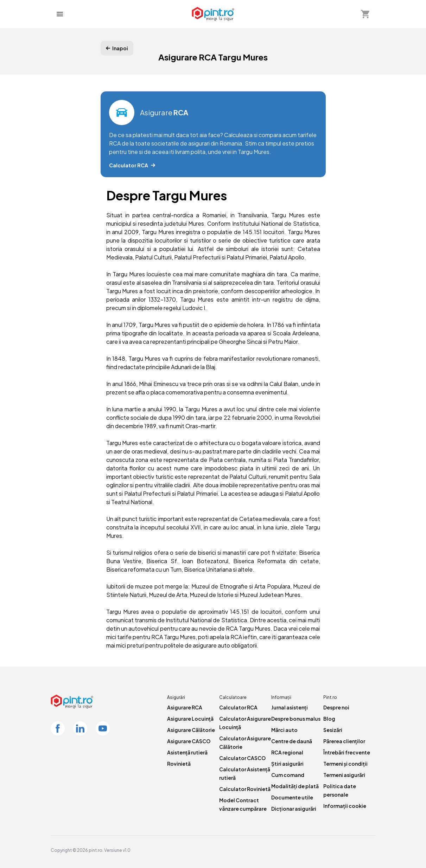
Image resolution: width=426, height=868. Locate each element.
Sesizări (333, 730)
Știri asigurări (287, 764)
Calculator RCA (238, 707)
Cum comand (288, 775)
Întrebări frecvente (347, 752)
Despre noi (336, 707)
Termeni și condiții (345, 764)
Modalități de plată (295, 786)
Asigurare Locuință (190, 719)
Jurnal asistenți (290, 707)
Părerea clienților (344, 741)
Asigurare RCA (185, 707)
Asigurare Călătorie (191, 730)
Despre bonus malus (296, 719)
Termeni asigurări (344, 775)
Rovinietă (179, 764)
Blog (329, 719)
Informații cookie (345, 806)
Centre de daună (292, 741)
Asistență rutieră (187, 752)
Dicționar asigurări (294, 809)
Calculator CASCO (242, 758)
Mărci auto (284, 730)
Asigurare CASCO (189, 741)
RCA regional (287, 752)
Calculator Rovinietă (245, 789)
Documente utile (292, 797)
